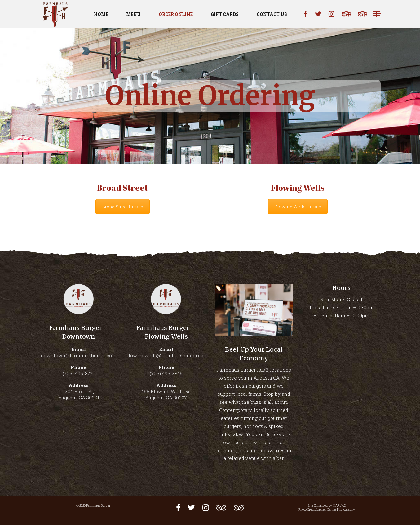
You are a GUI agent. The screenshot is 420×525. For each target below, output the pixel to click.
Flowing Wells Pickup (298, 207)
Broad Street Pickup (123, 207)
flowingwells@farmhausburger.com (168, 355)
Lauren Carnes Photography (336, 510)
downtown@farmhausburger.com (79, 355)
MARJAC (339, 506)
